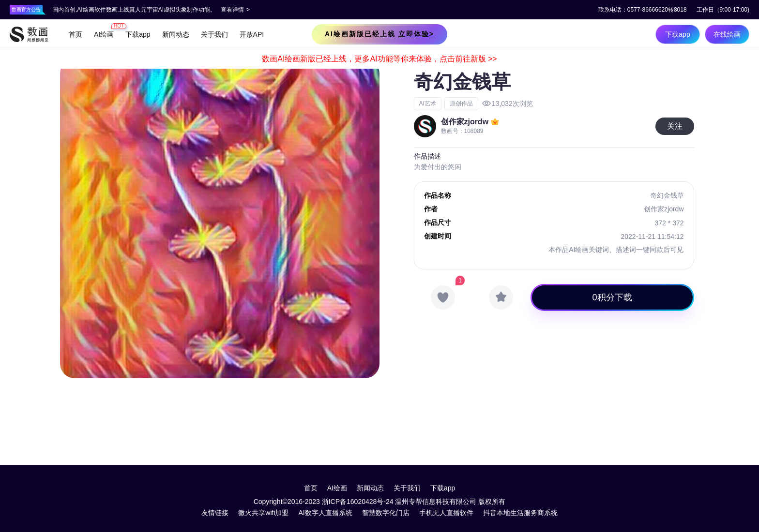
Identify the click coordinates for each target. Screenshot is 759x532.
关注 (675, 126)
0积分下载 (612, 297)
